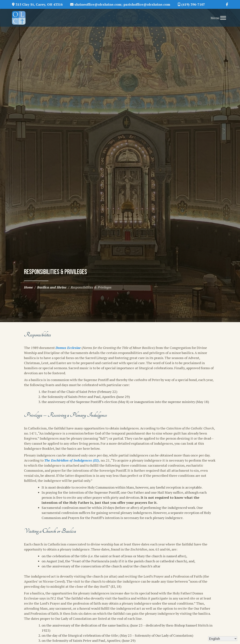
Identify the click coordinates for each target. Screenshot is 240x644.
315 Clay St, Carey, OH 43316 (37, 4)
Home (28, 287)
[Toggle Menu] (223, 18)
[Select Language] (223, 639)
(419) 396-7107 (191, 4)
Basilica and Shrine (52, 287)
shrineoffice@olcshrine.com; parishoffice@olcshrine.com (120, 4)
